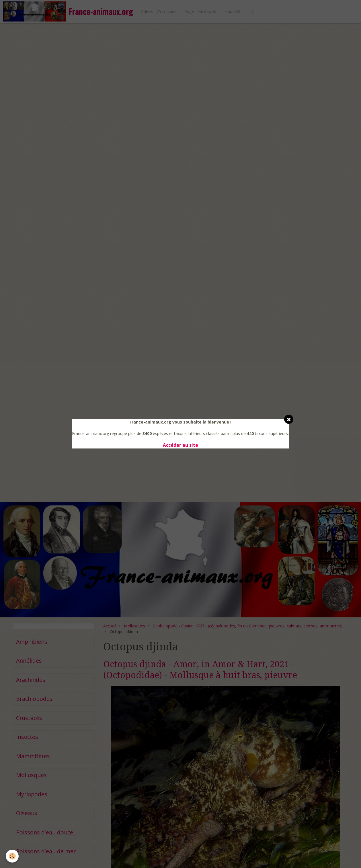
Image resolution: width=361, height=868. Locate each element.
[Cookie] (12, 856)
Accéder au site (180, 445)
